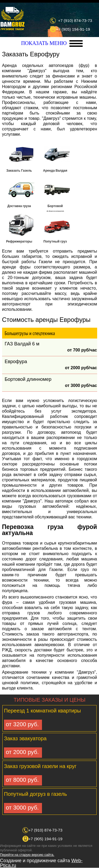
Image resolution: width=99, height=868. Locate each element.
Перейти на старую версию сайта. (27, 855)
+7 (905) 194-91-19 (73, 29)
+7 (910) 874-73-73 (75, 20)
